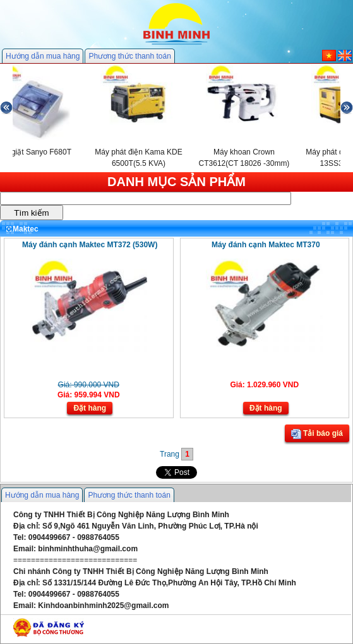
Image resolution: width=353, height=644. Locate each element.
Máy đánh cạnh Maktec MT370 (266, 245)
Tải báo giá (317, 434)
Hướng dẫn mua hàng (43, 56)
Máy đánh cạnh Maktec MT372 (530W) (90, 245)
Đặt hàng (90, 408)
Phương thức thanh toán (129, 56)
